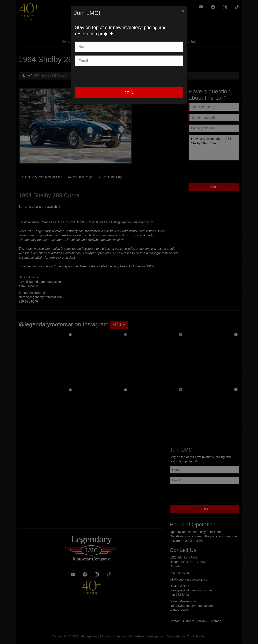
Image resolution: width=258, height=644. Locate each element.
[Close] (183, 11)
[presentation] (105, 77)
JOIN (129, 93)
